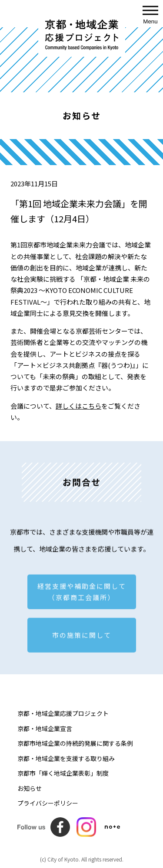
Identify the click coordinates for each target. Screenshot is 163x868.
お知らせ (30, 788)
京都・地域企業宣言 (45, 728)
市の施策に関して (82, 637)
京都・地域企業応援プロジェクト (63, 713)
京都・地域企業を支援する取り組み (66, 758)
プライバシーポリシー (48, 803)
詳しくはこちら (78, 406)
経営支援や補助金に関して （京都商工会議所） (82, 594)
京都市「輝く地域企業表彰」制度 (63, 773)
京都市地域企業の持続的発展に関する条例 (75, 743)
